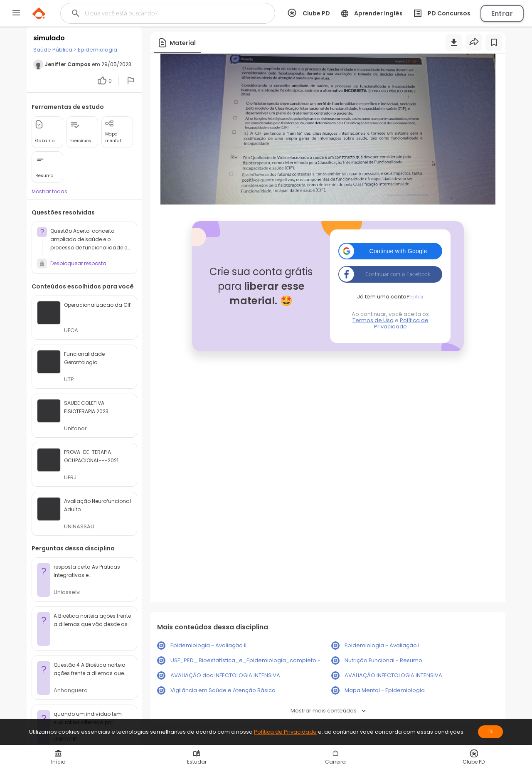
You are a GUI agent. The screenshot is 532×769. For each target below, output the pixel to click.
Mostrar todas (49, 191)
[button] (390, 251)
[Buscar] (160, 13)
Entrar (502, 14)
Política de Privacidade (401, 323)
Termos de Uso (373, 320)
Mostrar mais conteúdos (328, 711)
